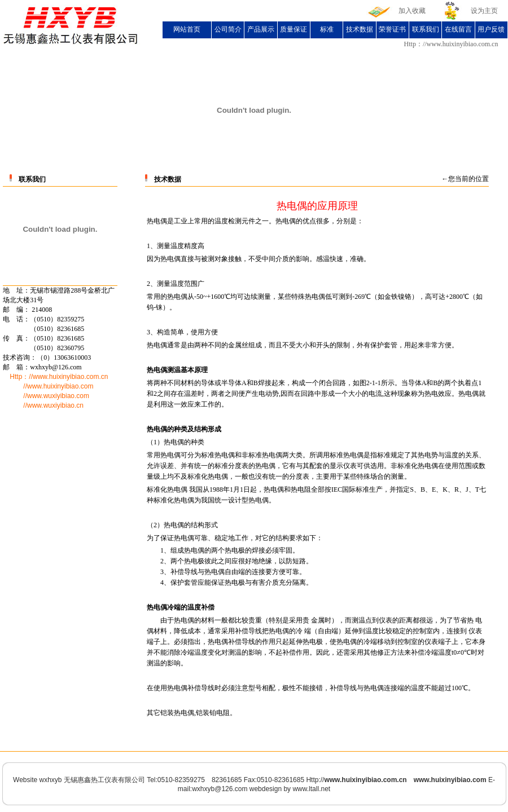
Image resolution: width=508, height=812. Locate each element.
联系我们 (426, 29)
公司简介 (228, 29)
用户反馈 (491, 29)
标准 (327, 29)
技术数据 (360, 29)
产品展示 (261, 29)
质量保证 (294, 29)
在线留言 (458, 29)
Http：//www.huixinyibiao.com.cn (451, 44)
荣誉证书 (392, 29)
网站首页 (187, 29)
